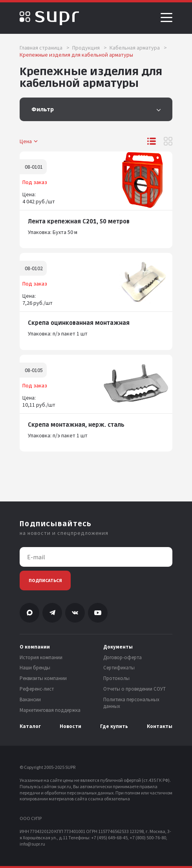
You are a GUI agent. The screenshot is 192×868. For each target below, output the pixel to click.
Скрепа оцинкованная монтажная (79, 323)
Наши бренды (35, 668)
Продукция (90, 48)
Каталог (30, 726)
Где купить (114, 726)
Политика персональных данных (131, 703)
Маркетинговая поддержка (50, 710)
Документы (118, 647)
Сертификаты (119, 668)
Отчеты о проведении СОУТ (134, 689)
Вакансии (30, 700)
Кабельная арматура (138, 48)
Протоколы (116, 678)
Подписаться (45, 580)
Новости (70, 726)
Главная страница (45, 48)
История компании (41, 658)
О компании (35, 647)
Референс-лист (37, 689)
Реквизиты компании (43, 678)
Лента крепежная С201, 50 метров (79, 222)
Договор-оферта (123, 658)
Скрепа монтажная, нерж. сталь (76, 425)
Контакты (160, 726)
